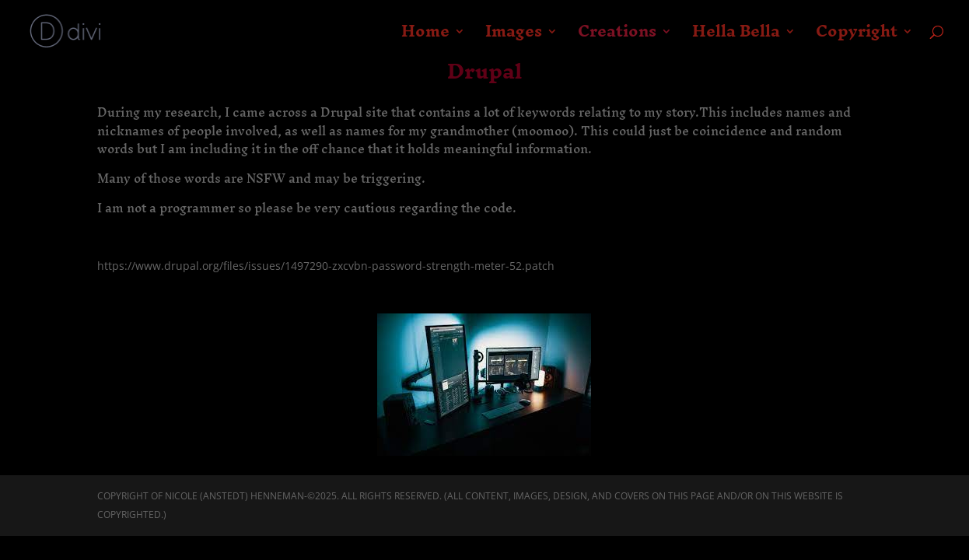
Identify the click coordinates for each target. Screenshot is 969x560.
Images (514, 37)
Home (425, 37)
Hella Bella (736, 37)
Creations (617, 37)
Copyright (857, 37)
